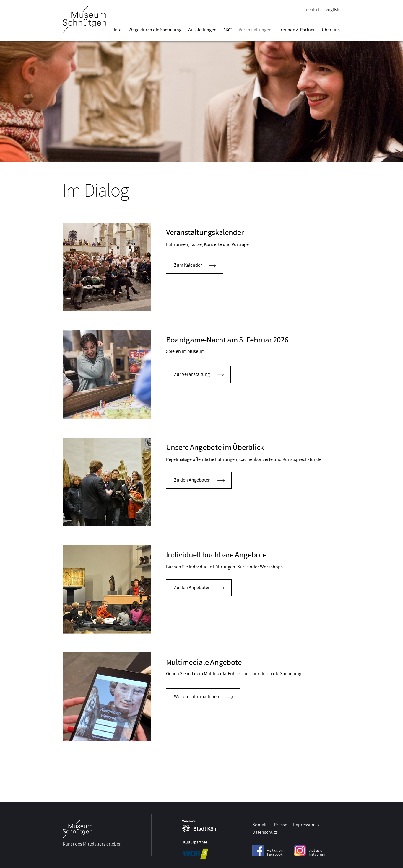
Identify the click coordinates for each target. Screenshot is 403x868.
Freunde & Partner (297, 30)
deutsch (313, 10)
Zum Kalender (188, 265)
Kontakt (260, 823)
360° (228, 30)
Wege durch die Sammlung (155, 30)
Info (118, 30)
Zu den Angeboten (192, 480)
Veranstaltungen (255, 30)
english (333, 10)
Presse (281, 823)
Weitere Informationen (197, 697)
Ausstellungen (202, 30)
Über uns (331, 30)
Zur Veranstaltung (192, 374)
